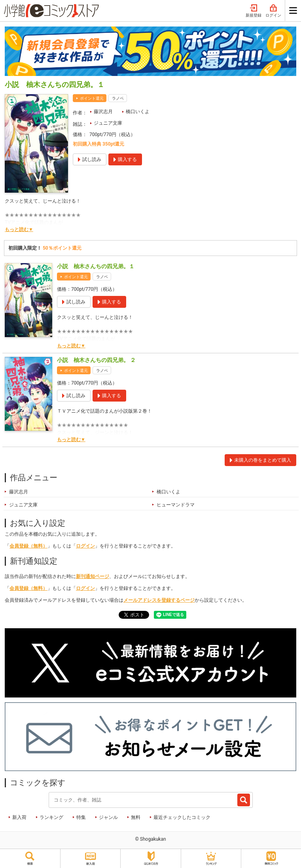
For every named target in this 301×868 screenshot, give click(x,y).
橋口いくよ (138, 112)
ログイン (273, 11)
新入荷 (19, 817)
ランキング (51, 817)
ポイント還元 (92, 98)
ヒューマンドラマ (176, 505)
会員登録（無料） (28, 546)
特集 (81, 817)
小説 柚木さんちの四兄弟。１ (96, 266)
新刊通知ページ (93, 576)
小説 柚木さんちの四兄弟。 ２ (96, 360)
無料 (136, 817)
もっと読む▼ (19, 229)
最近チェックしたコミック (182, 817)
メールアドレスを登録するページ (159, 600)
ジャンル (108, 817)
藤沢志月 (103, 112)
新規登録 (254, 11)
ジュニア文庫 (108, 123)
